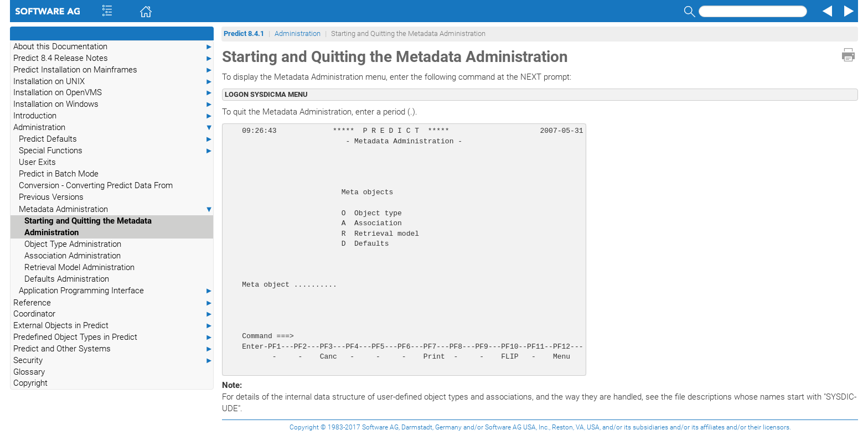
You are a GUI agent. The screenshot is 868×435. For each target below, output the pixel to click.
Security (113, 361)
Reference (113, 303)
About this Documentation (113, 47)
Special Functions (116, 151)
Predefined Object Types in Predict (113, 337)
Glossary (29, 372)
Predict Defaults (116, 139)
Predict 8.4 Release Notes (113, 58)
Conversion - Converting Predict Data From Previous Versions (96, 191)
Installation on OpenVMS (113, 93)
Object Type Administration (73, 244)
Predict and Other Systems (113, 349)
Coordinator (113, 314)
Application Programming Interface (116, 291)
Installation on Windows (113, 104)
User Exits (37, 162)
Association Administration (73, 256)
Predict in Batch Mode (59, 174)
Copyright (30, 383)
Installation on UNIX (113, 82)
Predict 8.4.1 (244, 33)
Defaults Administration (67, 279)
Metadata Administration (116, 209)
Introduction (113, 116)
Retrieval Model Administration (79, 267)
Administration (113, 128)
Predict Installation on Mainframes (113, 70)
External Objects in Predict (113, 326)
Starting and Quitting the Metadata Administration (88, 227)
